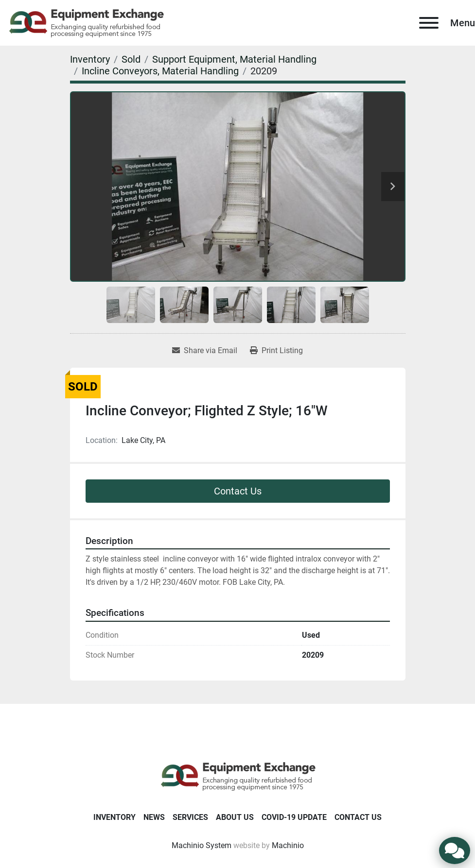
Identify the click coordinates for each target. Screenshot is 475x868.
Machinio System (202, 845)
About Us (235, 817)
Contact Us (238, 491)
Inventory (114, 817)
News (154, 817)
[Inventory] (90, 59)
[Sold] (131, 59)
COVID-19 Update (294, 817)
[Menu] (429, 23)
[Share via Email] (205, 351)
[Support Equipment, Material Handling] (234, 59)
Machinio (288, 845)
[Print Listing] (276, 351)
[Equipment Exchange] (237, 775)
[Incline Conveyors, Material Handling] (160, 71)
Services (190, 817)
